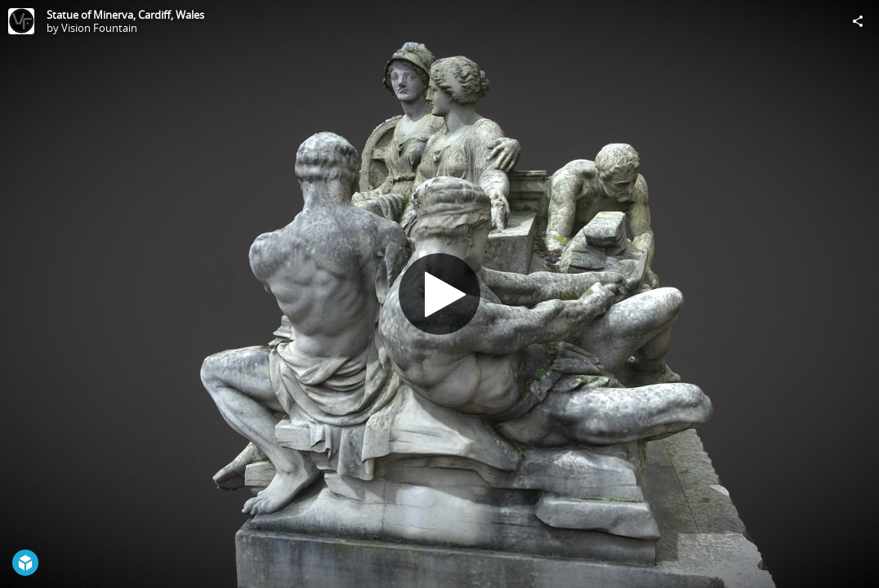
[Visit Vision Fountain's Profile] (21, 21)
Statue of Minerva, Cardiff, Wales (125, 15)
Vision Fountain (99, 28)
